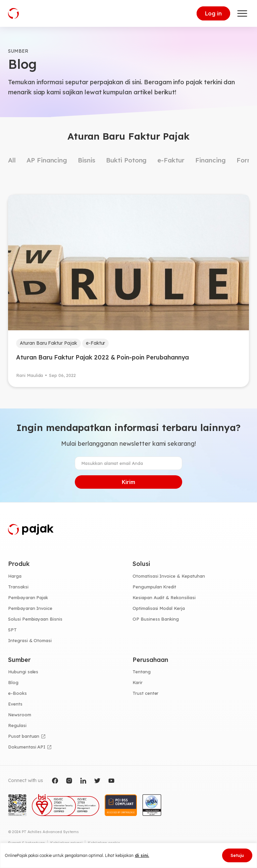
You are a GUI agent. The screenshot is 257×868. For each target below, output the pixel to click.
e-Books (17, 693)
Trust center (145, 693)
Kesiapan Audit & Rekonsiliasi (164, 597)
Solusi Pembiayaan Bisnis (35, 619)
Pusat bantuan (24, 736)
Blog (13, 682)
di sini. (142, 855)
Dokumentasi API (27, 747)
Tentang (142, 672)
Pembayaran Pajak (28, 597)
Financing (211, 160)
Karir (138, 682)
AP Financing (47, 160)
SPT (12, 630)
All (12, 160)
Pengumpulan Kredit (154, 587)
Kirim (128, 482)
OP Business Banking (156, 619)
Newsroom (20, 715)
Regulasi (17, 725)
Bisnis (87, 160)
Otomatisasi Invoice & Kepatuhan (169, 576)
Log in (213, 13)
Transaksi (18, 587)
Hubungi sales (23, 672)
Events (15, 704)
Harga (15, 576)
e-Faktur (171, 160)
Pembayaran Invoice (30, 608)
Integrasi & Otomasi (30, 640)
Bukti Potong (126, 160)
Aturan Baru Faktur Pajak (48, 343)
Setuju (237, 855)
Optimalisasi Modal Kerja (159, 608)
